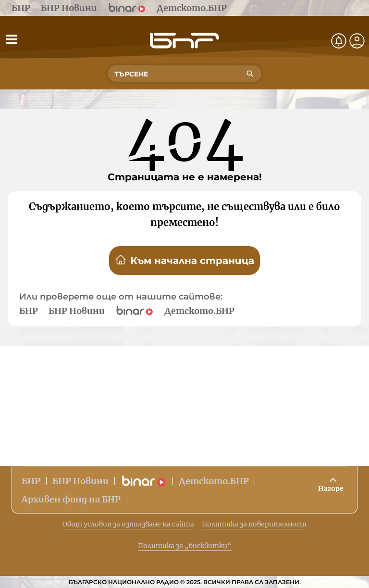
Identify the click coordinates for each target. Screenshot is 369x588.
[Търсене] (250, 74)
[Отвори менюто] (12, 39)
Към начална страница (184, 260)
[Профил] (357, 41)
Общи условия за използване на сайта (128, 524)
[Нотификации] (339, 41)
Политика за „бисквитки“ (185, 546)
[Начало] (184, 41)
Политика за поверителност (254, 524)
